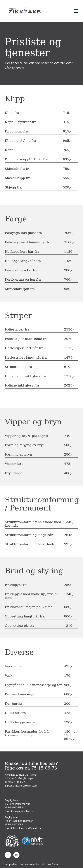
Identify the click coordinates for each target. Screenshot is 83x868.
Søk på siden (11, 864)
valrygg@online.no (23, 811)
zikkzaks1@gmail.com (25, 786)
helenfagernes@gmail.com (28, 828)
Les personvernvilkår (30, 864)
